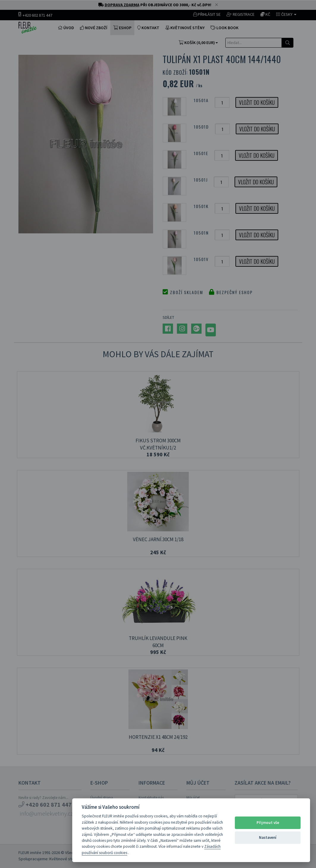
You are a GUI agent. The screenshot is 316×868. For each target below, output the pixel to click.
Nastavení (268, 837)
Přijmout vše (268, 823)
